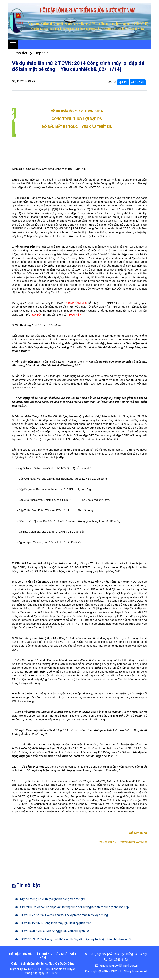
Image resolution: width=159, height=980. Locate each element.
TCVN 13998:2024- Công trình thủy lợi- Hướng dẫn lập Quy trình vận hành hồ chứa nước (74, 939)
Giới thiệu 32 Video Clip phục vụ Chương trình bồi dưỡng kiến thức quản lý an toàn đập (72, 907)
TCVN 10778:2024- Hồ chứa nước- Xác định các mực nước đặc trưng (62, 915)
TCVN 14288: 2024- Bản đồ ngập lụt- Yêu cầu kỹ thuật (52, 931)
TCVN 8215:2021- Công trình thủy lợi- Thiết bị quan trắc (53, 923)
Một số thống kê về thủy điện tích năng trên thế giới (50, 899)
